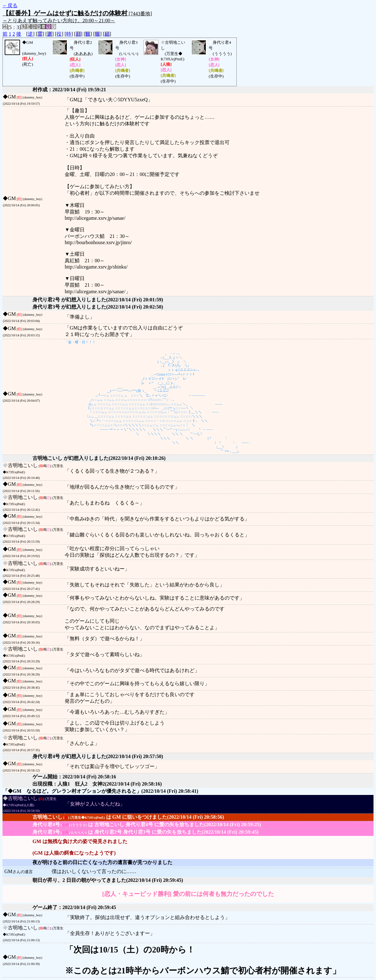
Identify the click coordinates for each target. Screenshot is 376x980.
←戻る (10, 5)
